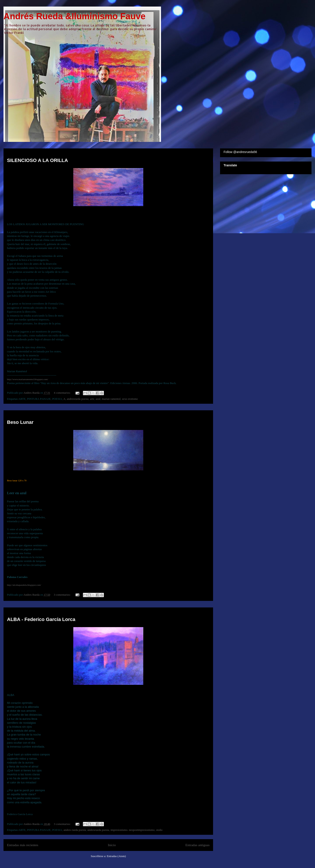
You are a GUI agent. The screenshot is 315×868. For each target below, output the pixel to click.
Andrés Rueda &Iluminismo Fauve (74, 16)
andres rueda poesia (75, 830)
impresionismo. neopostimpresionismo (133, 830)
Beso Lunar (20, 422)
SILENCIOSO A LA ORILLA (38, 160)
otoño (159, 830)
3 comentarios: (63, 595)
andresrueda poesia (78, 399)
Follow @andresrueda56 (240, 152)
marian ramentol (111, 399)
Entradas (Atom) (116, 856)
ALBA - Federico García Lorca (41, 619)
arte (92, 399)
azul (98, 399)
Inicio (112, 845)
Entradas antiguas (198, 845)
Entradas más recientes (23, 845)
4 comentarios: (63, 393)
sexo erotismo (130, 399)
